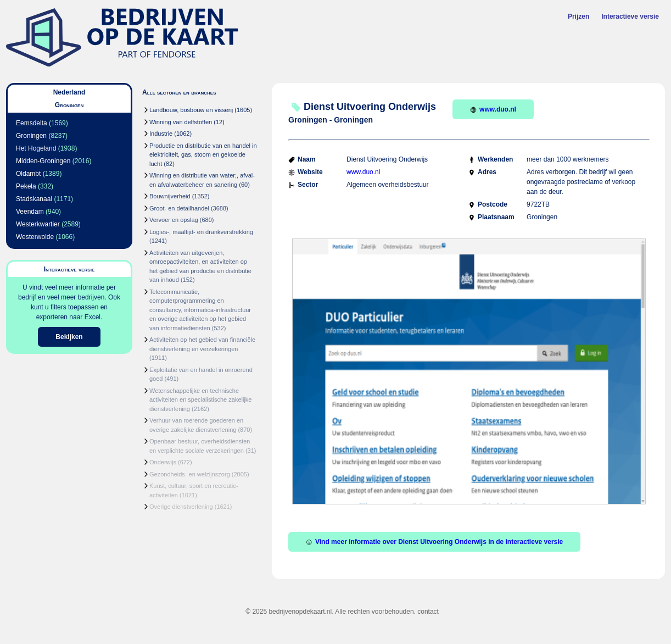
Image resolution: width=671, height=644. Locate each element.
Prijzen (578, 16)
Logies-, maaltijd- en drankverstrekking (201, 232)
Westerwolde (35, 237)
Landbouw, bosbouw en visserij (191, 110)
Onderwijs (163, 462)
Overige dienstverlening (181, 507)
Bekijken (69, 337)
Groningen (31, 136)
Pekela (26, 186)
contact (428, 612)
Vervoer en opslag (174, 220)
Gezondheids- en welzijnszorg (190, 474)
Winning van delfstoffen (181, 122)
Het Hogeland (36, 148)
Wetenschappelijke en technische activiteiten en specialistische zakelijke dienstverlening (200, 400)
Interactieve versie (630, 16)
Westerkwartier (38, 224)
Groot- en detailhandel (179, 208)
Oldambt (28, 174)
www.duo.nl (493, 109)
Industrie (161, 134)
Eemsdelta (32, 123)
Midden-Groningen (43, 161)
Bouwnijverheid (170, 196)
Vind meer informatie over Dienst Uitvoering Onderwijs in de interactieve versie (434, 542)
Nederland (69, 92)
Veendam (30, 212)
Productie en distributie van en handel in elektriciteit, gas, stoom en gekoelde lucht (203, 155)
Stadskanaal (34, 199)
